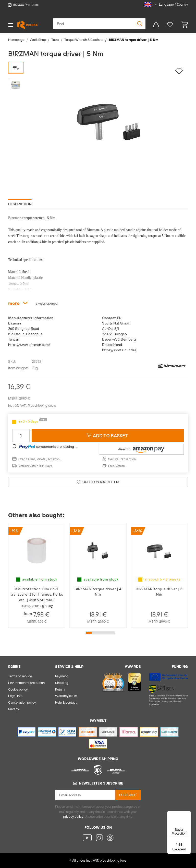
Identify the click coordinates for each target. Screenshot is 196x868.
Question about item (98, 482)
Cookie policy (18, 689)
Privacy (14, 709)
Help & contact (66, 702)
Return (60, 689)
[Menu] (188, 814)
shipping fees (117, 860)
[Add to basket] (108, 436)
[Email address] (85, 795)
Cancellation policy (22, 702)
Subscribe (128, 795)
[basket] (183, 25)
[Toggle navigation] (11, 25)
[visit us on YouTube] (88, 838)
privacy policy (73, 816)
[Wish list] (170, 25)
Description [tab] (20, 204)
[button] (164, 5)
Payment (61, 676)
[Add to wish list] (179, 71)
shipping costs (45, 405)
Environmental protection (26, 683)
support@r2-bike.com (29, 56)
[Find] (99, 24)
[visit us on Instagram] (99, 838)
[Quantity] (21, 436)
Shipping (62, 683)
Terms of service (20, 676)
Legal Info (15, 696)
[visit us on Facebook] (109, 838)
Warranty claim (66, 696)
